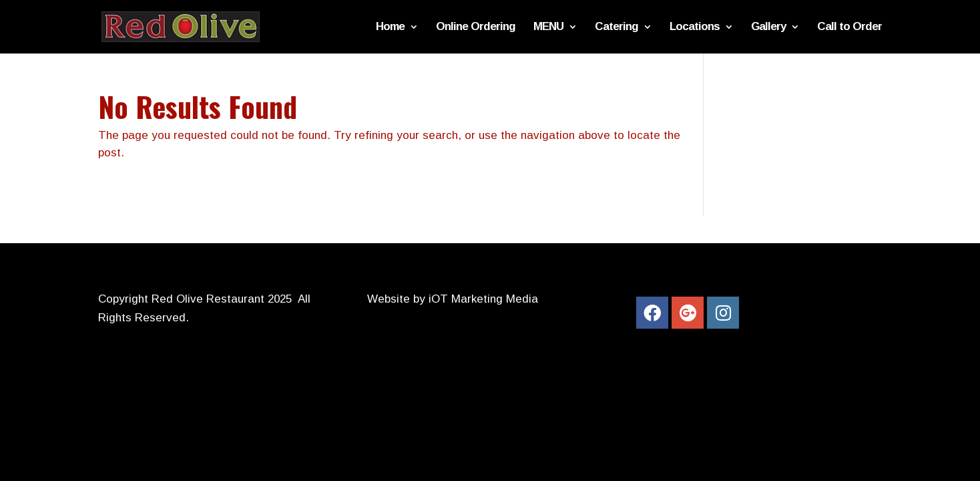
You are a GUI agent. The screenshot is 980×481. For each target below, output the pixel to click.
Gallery (768, 27)
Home (390, 27)
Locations (695, 27)
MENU (548, 27)
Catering (617, 27)
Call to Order (849, 27)
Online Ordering (476, 27)
